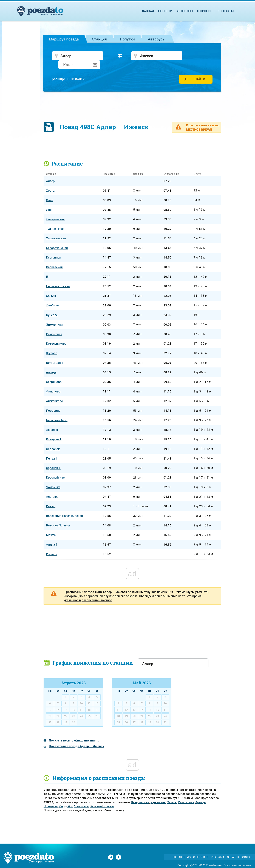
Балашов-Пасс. (57, 412)
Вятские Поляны (102, 798)
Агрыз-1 (52, 536)
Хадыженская (56, 230)
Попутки (127, 39)
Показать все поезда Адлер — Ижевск (77, 738)
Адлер (50, 173)
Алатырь (52, 489)
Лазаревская (140, 794)
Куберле (52, 307)
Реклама (218, 849)
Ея (48, 268)
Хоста (50, 182)
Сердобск (66, 798)
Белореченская (57, 240)
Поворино (51, 798)
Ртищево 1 (54, 431)
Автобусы (157, 39)
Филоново (53, 383)
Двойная (52, 297)
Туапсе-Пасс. (55, 221)
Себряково (54, 374)
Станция (99, 39)
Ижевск (52, 546)
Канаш (51, 498)
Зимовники (54, 316)
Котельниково (56, 335)
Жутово (52, 345)
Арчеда (200, 794)
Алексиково (55, 393)
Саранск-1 (53, 460)
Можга (51, 527)
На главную (182, 849)
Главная (147, 11)
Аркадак (52, 421)
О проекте (205, 11)
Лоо (49, 201)
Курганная (158, 794)
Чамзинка (81, 798)
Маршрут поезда (64, 39)
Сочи (50, 192)
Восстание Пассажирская (64, 508)
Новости (165, 11)
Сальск (172, 794)
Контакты (226, 11)
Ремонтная (186, 794)
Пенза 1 (52, 450)
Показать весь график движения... (74, 732)
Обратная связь (239, 849)
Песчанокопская (58, 278)
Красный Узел (56, 469)
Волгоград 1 (55, 355)
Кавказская (54, 259)
